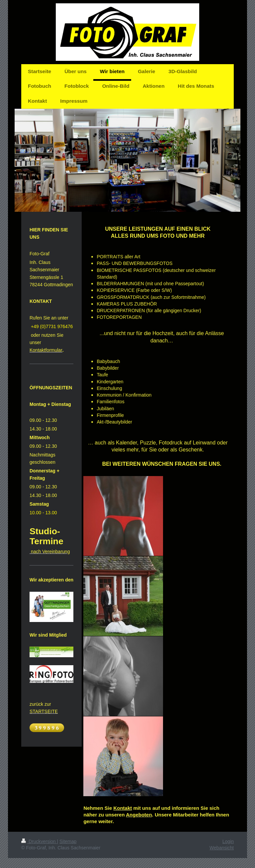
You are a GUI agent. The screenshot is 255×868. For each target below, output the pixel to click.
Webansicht (222, 848)
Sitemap (68, 841)
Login (228, 841)
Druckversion (39, 841)
